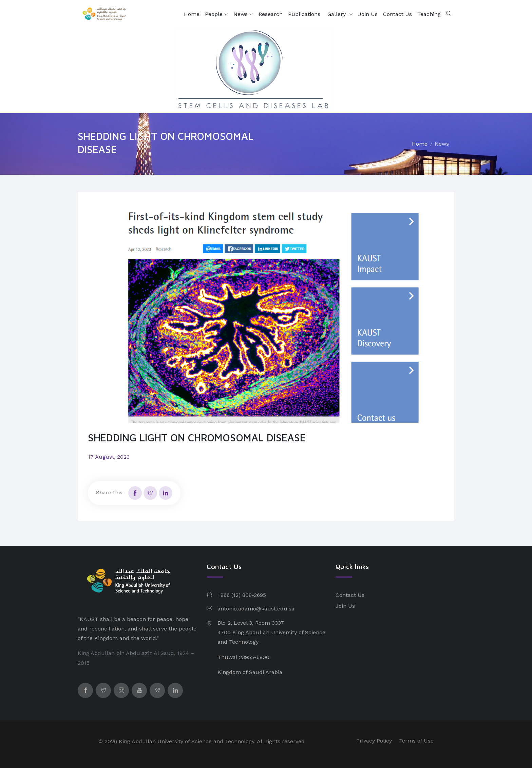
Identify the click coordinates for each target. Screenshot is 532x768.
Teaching (429, 14)
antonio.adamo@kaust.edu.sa (256, 609)
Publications (305, 14)
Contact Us (397, 14)
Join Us (368, 14)
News (243, 14)
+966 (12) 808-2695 (242, 595)
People (216, 14)
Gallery (337, 14)
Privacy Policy (374, 741)
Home (192, 14)
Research (271, 14)
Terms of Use (416, 741)
